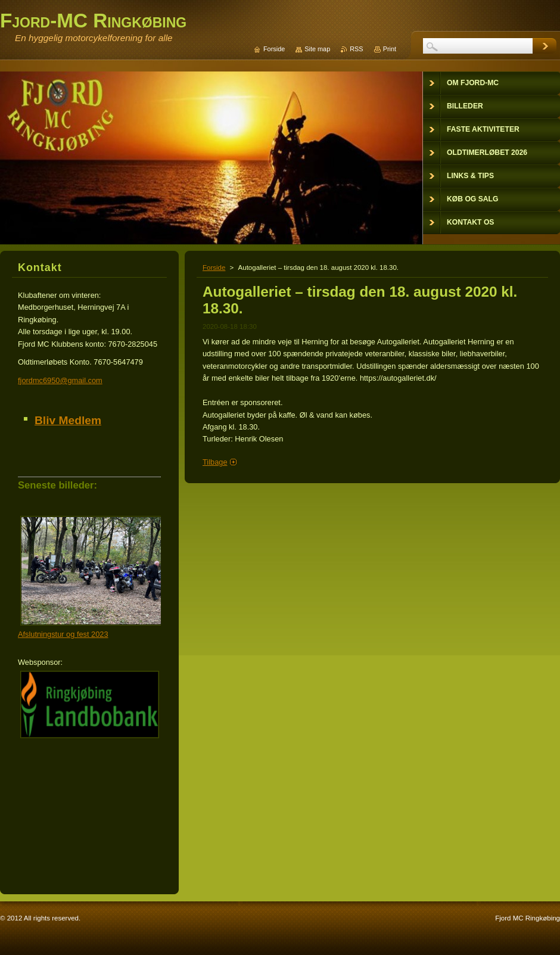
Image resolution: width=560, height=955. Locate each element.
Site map (317, 49)
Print (390, 49)
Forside (214, 267)
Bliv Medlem (68, 420)
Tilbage (215, 462)
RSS (356, 49)
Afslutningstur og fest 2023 (63, 634)
